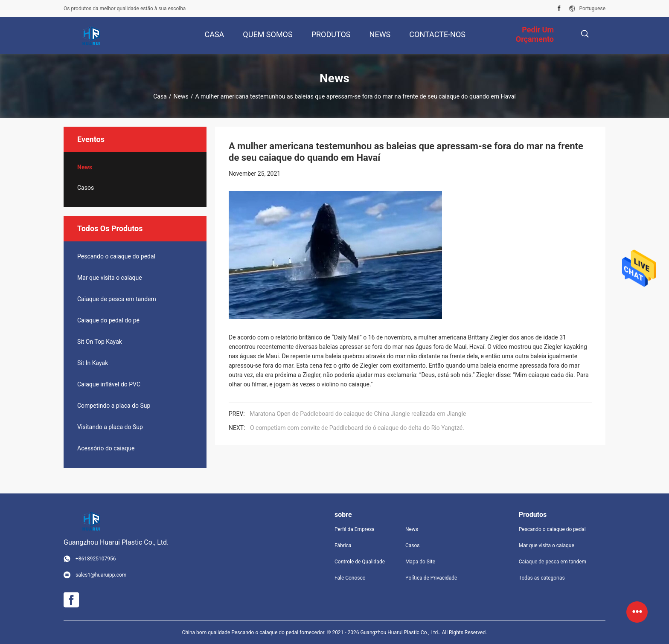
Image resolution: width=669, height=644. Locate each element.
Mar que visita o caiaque (110, 278)
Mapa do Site (420, 562)
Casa (160, 96)
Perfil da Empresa (355, 529)
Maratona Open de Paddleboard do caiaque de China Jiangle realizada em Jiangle (358, 414)
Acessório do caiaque (106, 448)
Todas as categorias (542, 578)
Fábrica (343, 545)
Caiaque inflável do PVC (109, 384)
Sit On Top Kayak (100, 342)
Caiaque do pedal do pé (108, 320)
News (181, 96)
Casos (86, 188)
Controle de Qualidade (360, 562)
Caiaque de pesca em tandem (117, 299)
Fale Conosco (350, 578)
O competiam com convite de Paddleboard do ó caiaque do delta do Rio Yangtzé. (357, 428)
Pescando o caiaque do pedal (116, 256)
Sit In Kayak (93, 363)
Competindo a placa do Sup (114, 406)
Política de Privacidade (431, 578)
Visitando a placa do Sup (110, 427)
